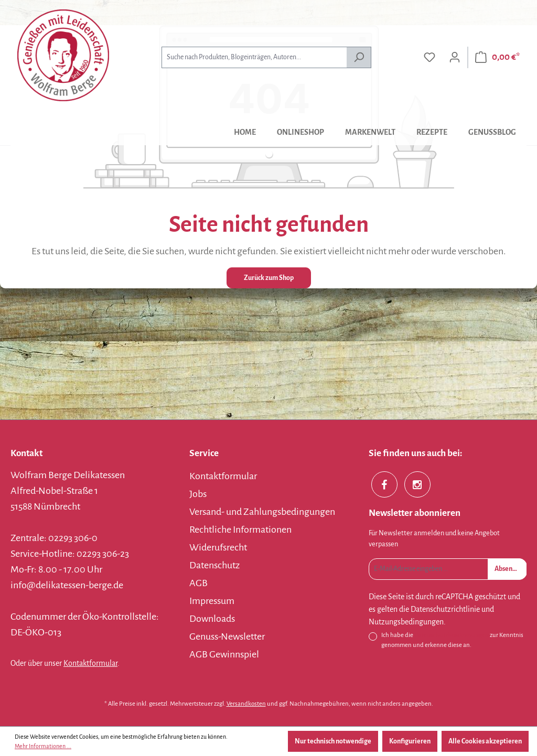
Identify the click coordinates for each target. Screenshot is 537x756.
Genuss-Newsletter (227, 636)
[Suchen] (359, 57)
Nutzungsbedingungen (406, 622)
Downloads (212, 619)
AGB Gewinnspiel (224, 654)
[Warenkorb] (497, 57)
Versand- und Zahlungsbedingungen (262, 512)
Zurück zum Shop (269, 278)
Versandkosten (246, 704)
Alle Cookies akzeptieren (485, 741)
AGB (198, 583)
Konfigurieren (410, 741)
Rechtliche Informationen (240, 530)
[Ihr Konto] (455, 57)
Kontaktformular (90, 663)
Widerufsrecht (218, 547)
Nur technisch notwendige (333, 741)
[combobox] (254, 57)
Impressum (212, 601)
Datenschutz (214, 565)
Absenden (509, 569)
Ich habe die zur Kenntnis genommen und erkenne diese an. (452, 639)
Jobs (198, 494)
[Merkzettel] (429, 57)
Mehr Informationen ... (43, 746)
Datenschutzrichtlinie (445, 609)
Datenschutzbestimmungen (452, 635)
